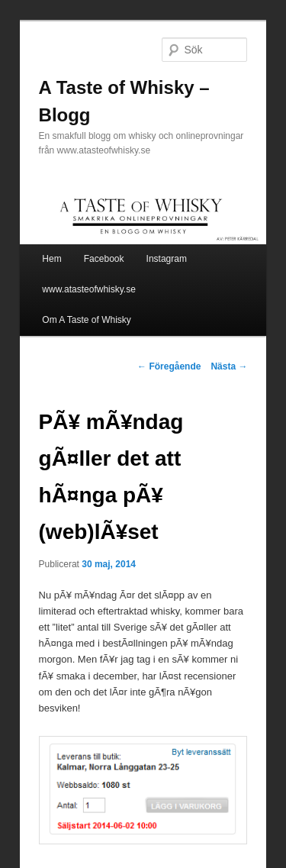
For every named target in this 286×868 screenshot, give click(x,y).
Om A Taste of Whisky (86, 320)
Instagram (167, 259)
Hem (51, 259)
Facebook (104, 259)
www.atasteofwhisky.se (89, 289)
